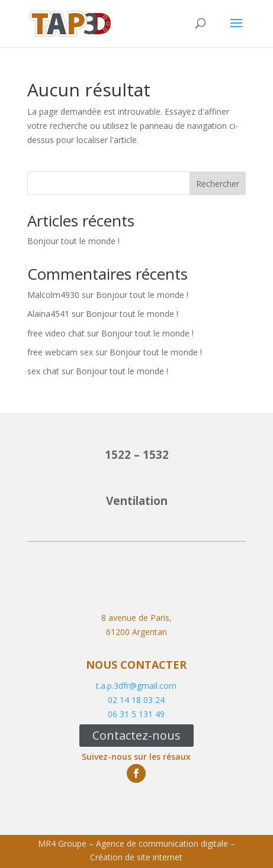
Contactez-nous (136, 735)
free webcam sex (60, 352)
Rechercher (218, 184)
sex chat (43, 371)
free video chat (56, 333)
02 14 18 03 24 (136, 700)
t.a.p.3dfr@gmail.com (136, 686)
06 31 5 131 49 (136, 714)
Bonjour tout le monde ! (73, 241)
